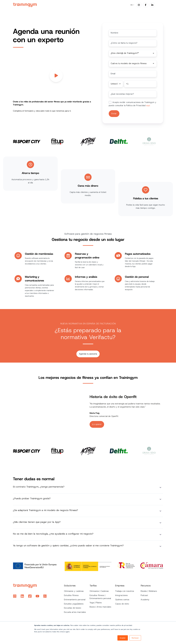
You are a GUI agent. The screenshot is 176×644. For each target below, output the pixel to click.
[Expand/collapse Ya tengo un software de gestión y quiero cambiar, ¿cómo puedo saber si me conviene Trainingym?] (160, 546)
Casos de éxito (122, 603)
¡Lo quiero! (97, 424)
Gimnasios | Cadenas (99, 591)
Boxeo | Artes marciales (100, 606)
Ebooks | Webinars (149, 591)
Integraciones (121, 595)
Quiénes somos (122, 599)
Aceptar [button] (123, 638)
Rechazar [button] (135, 638)
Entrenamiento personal (75, 599)
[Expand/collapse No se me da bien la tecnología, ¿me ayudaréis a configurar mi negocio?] (160, 534)
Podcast (144, 595)
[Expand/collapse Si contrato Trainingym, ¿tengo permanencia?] (160, 487)
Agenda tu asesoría (88, 353)
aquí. (148, 105)
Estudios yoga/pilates (74, 603)
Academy (145, 599)
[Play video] (56, 75)
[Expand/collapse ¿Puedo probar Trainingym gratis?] (160, 499)
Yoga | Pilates (96, 602)
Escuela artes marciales (75, 612)
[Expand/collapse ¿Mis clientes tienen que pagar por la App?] (160, 522)
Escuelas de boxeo (72, 608)
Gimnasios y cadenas (74, 591)
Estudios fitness (71, 595)
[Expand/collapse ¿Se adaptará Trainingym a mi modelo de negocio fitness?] (160, 511)
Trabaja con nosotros (125, 591)
